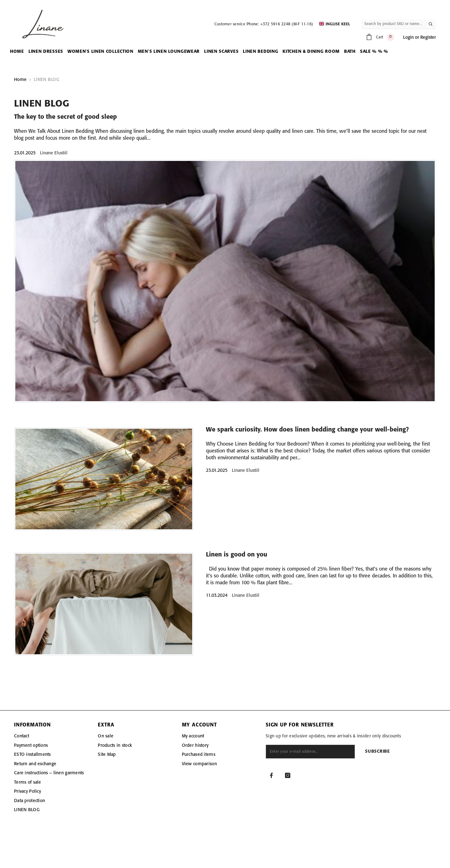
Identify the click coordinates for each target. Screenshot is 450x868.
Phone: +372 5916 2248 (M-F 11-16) (280, 24)
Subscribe (377, 752)
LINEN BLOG (47, 80)
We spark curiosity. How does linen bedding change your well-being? (307, 430)
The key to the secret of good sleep (65, 117)
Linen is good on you (237, 555)
